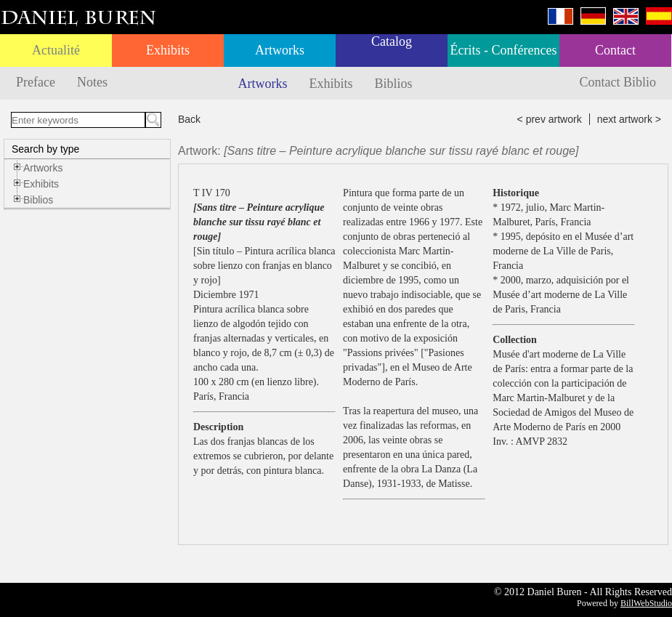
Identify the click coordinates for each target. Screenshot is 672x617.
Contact (615, 50)
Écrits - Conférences (504, 50)
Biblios (394, 84)
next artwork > (629, 119)
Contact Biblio (618, 82)
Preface (36, 82)
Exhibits (168, 50)
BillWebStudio (646, 603)
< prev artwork (550, 119)
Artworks (280, 50)
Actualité (56, 50)
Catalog (392, 41)
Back (189, 119)
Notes (92, 82)
